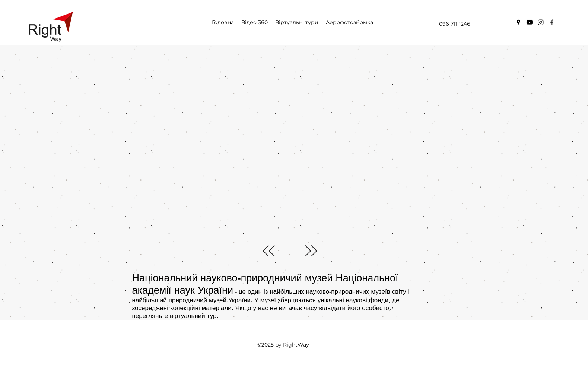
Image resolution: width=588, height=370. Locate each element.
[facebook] (552, 22)
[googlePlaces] (518, 22)
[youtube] (530, 22)
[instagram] (541, 22)
